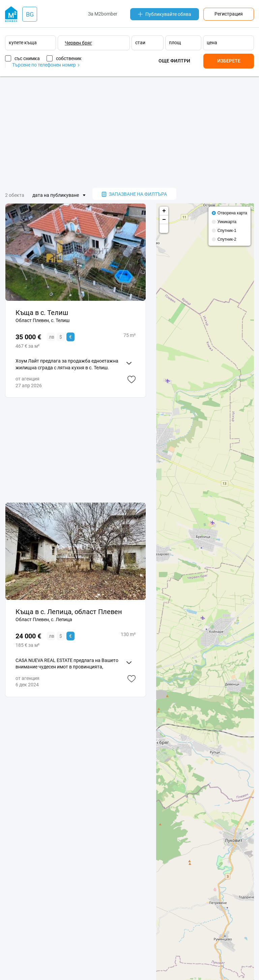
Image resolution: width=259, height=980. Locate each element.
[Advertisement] (129, 132)
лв (52, 337)
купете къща (23, 43)
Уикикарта (227, 222)
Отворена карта (232, 213)
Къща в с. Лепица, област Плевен (69, 612)
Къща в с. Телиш (42, 313)
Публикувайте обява (165, 14)
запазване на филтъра (134, 194)
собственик (69, 58)
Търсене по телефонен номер (46, 65)
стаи (140, 43)
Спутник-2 (227, 239)
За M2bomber (103, 14)
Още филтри (174, 61)
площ (175, 43)
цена (212, 43)
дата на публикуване (56, 195)
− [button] (164, 220)
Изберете (229, 61)
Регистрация (229, 14)
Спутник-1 (227, 231)
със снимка (27, 58)
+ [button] (164, 211)
